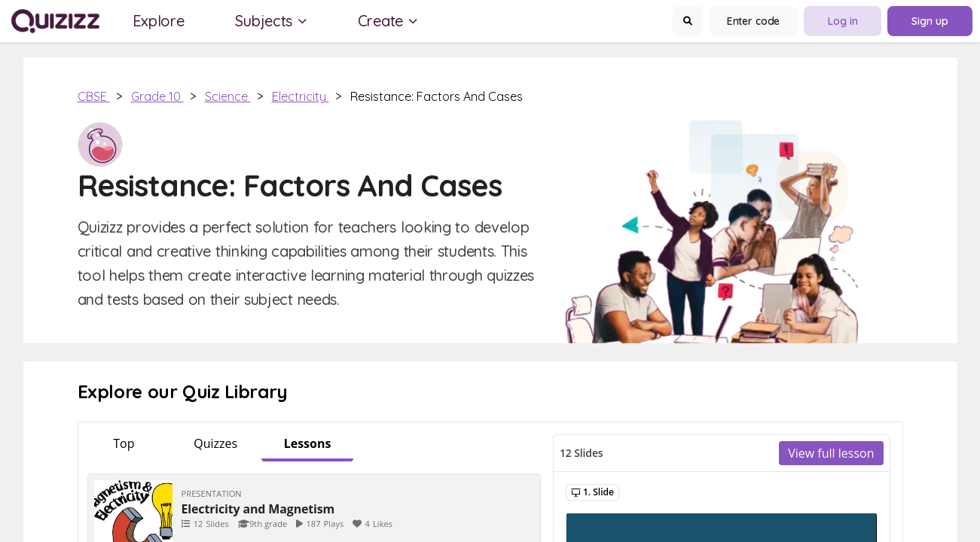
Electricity (301, 96)
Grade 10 (157, 96)
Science (228, 96)
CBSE (94, 96)
